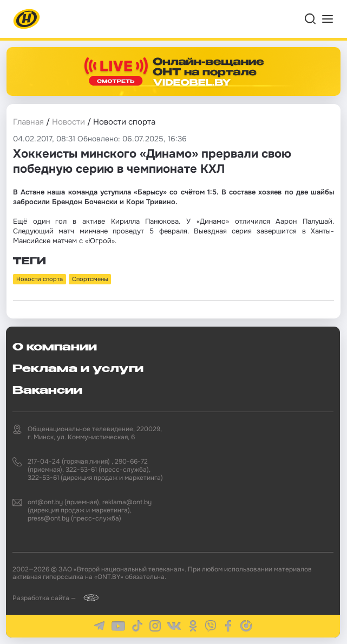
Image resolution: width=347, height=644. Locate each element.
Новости (68, 122)
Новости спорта (40, 279)
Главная (28, 122)
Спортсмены (90, 279)
